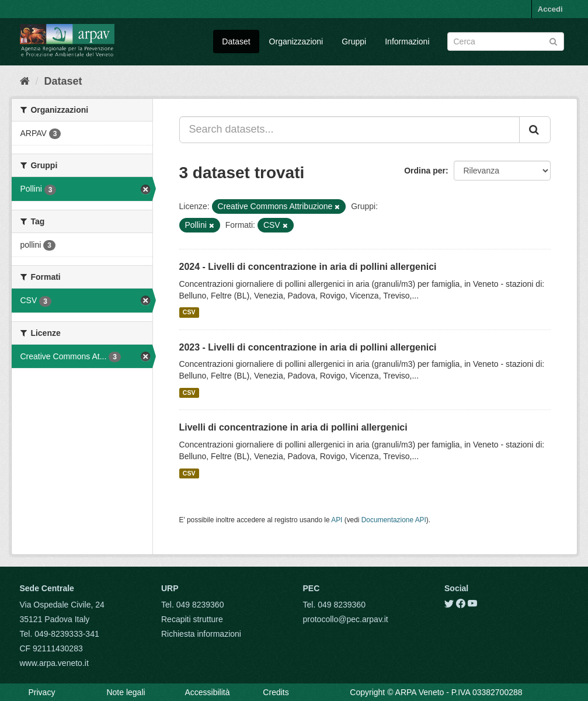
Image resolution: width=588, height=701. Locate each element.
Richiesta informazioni (201, 634)
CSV (189, 313)
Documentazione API (394, 520)
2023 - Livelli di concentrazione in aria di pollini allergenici (308, 347)
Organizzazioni (296, 41)
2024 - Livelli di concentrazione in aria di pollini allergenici (308, 267)
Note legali (126, 692)
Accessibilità (207, 692)
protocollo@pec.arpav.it (346, 619)
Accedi (550, 9)
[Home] (25, 81)
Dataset (236, 41)
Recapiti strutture (192, 619)
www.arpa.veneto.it (54, 663)
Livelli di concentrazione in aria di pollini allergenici (293, 427)
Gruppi (354, 41)
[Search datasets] (506, 41)
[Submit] (553, 41)
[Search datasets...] (349, 130)
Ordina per (425, 171)
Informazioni (407, 41)
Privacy (42, 692)
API (337, 520)
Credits (276, 692)
